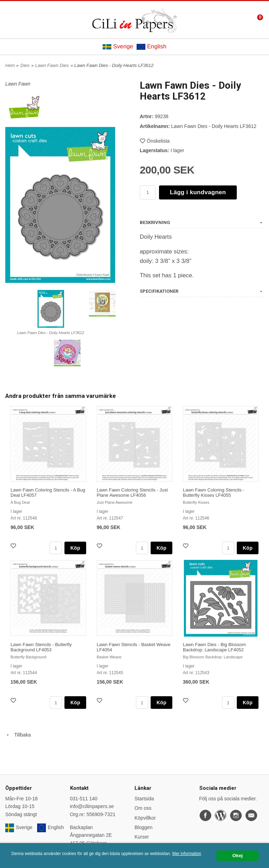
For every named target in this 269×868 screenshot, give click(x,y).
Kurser (142, 837)
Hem (10, 65)
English (151, 46)
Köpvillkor (145, 818)
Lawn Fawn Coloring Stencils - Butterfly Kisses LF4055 (214, 493)
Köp (75, 548)
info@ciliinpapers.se (92, 806)
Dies (25, 65)
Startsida (144, 799)
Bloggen (143, 827)
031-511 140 (84, 799)
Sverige (118, 46)
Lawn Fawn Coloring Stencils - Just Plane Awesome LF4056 (132, 493)
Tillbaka (18, 735)
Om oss (143, 808)
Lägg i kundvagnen (198, 192)
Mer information (187, 854)
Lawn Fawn (18, 84)
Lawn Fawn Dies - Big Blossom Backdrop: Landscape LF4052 (214, 647)
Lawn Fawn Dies (52, 65)
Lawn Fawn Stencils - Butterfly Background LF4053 (41, 647)
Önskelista (155, 141)
